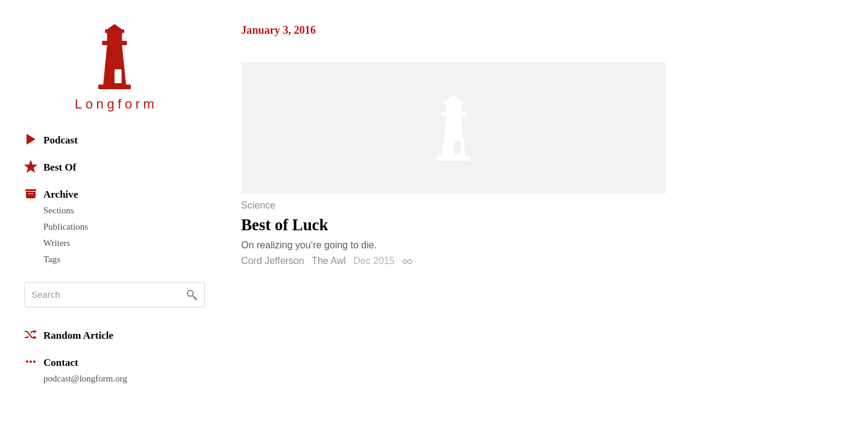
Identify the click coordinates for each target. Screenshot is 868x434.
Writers (57, 243)
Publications (66, 227)
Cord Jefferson (273, 261)
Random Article (69, 335)
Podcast (51, 139)
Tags (52, 259)
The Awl (329, 261)
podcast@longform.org (85, 379)
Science (258, 206)
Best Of (50, 166)
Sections (59, 210)
